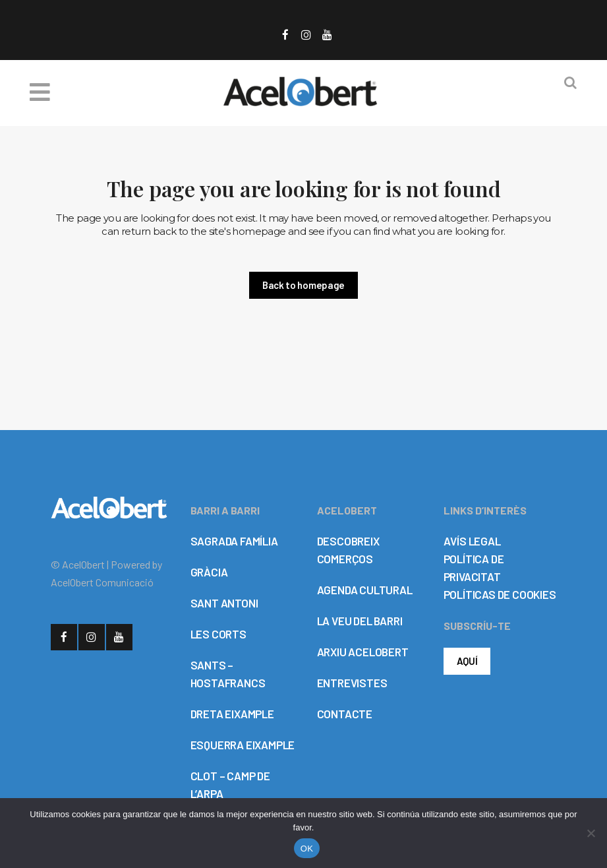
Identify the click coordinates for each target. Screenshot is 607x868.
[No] (591, 833)
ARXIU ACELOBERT (363, 652)
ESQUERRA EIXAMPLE (243, 745)
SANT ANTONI (224, 603)
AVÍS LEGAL (472, 541)
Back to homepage (303, 285)
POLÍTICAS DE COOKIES (500, 594)
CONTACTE (345, 714)
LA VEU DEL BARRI (360, 621)
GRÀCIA (209, 572)
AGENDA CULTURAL (365, 590)
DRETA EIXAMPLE (232, 714)
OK (307, 849)
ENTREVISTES (352, 683)
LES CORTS (218, 634)
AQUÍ (467, 661)
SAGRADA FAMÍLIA (234, 541)
